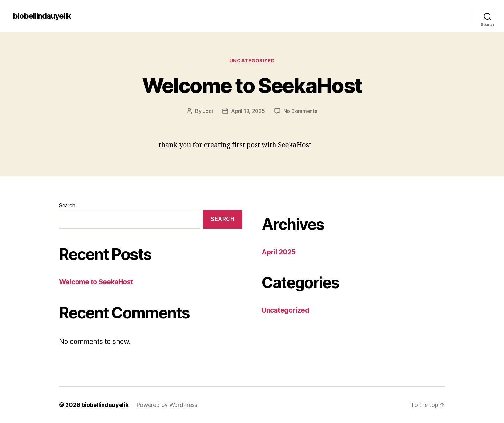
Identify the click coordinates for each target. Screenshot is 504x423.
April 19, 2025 (248, 111)
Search (67, 205)
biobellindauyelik (42, 16)
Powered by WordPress (167, 405)
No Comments (300, 111)
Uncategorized (252, 61)
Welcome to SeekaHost (252, 85)
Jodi (208, 111)
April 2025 (279, 252)
